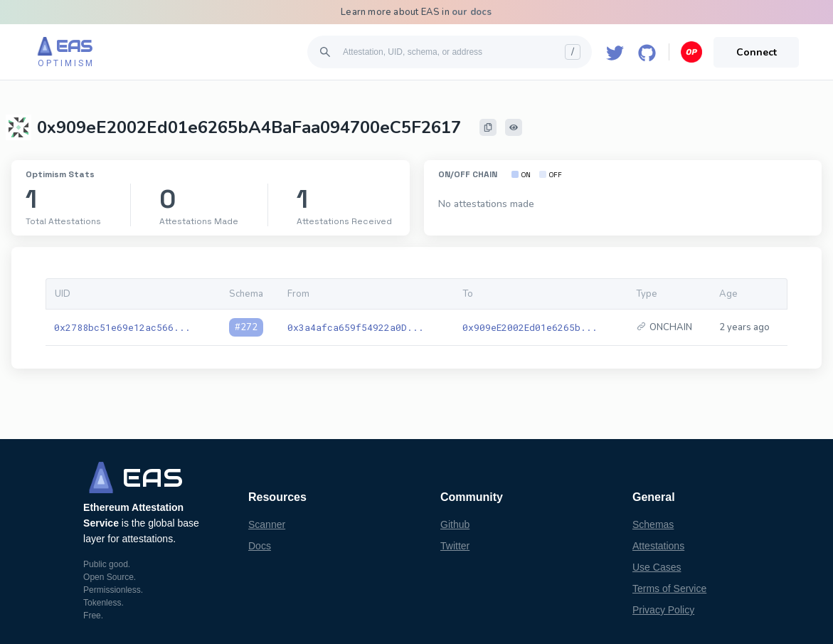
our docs (472, 12)
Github (455, 524)
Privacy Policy (663, 610)
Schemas (653, 524)
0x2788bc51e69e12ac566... (122, 327)
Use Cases (657, 567)
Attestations (658, 546)
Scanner (267, 524)
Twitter (455, 546)
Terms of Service (669, 588)
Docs (260, 546)
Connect (757, 52)
